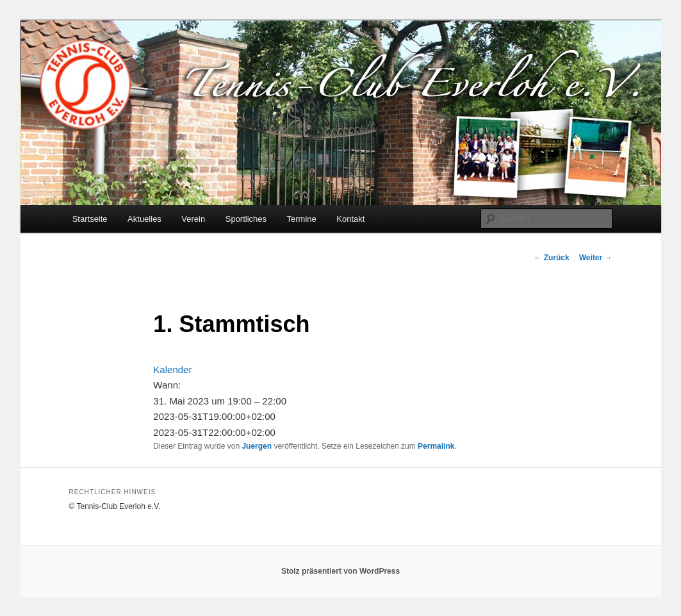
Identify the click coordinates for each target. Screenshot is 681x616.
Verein (193, 219)
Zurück (551, 258)
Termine (302, 219)
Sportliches (246, 219)
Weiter (596, 258)
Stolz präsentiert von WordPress (341, 571)
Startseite (90, 219)
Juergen (257, 446)
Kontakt (350, 219)
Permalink (436, 446)
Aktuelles (144, 219)
